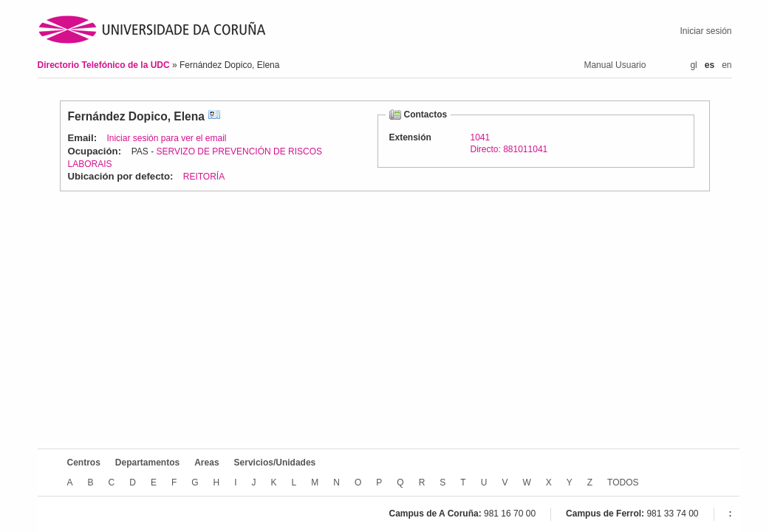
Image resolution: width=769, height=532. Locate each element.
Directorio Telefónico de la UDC (105, 65)
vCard (214, 116)
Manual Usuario (615, 65)
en (727, 65)
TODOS (623, 482)
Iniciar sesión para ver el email (166, 138)
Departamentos (147, 463)
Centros (84, 463)
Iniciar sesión (705, 31)
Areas (206, 463)
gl (693, 65)
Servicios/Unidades (275, 463)
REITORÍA (204, 177)
